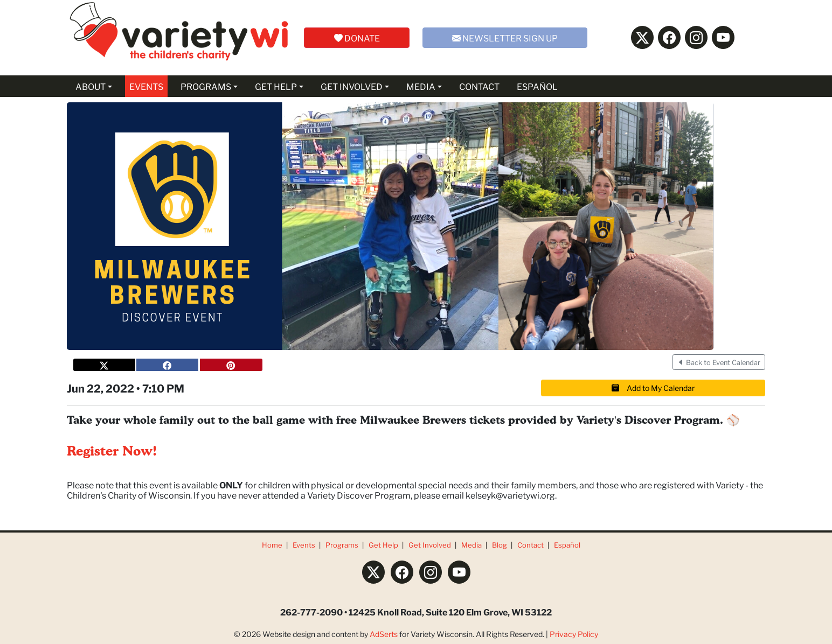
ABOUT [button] (91, 86)
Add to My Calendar (653, 388)
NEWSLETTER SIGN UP (505, 37)
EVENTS (146, 86)
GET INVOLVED (352, 86)
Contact (531, 545)
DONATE (357, 37)
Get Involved (430, 545)
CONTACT (479, 86)
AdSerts (384, 634)
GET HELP (276, 86)
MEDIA (421, 86)
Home (272, 545)
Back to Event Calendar (719, 362)
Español (567, 545)
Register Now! (112, 452)
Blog (500, 545)
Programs (342, 545)
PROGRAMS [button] (206, 86)
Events (304, 545)
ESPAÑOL (537, 86)
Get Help (383, 545)
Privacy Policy (574, 634)
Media (472, 545)
